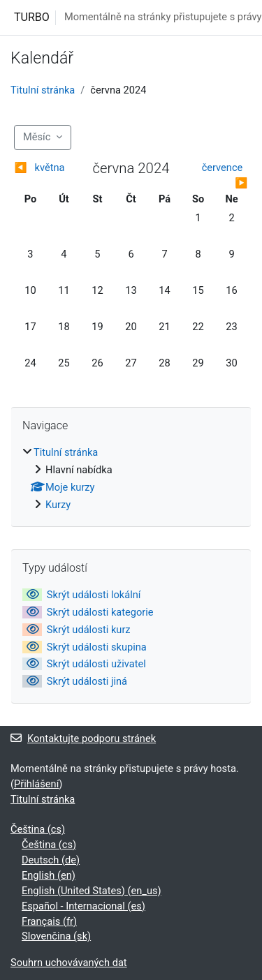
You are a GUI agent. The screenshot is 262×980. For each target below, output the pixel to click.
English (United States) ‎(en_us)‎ (92, 891)
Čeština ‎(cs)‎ (38, 829)
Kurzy (58, 505)
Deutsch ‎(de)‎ (51, 860)
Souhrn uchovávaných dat (69, 963)
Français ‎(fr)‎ (49, 921)
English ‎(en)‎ (49, 875)
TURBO (32, 17)
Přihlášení (36, 784)
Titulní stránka (43, 90)
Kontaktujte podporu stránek (83, 738)
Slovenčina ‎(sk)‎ (56, 936)
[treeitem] (131, 479)
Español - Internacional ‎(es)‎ (83, 906)
